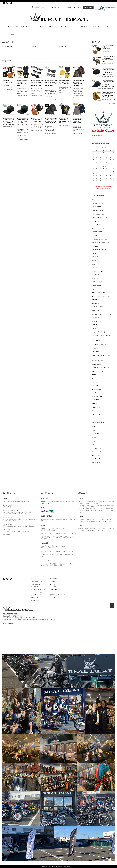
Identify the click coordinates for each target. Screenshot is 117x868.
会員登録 (69, 7)
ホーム (7, 26)
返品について (35, 587)
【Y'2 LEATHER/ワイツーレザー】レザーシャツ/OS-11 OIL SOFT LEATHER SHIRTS (79, 83)
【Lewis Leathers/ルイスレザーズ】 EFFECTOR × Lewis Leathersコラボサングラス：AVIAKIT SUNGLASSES (51, 84)
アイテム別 (65, 26)
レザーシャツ (34, 46)
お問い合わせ (97, 26)
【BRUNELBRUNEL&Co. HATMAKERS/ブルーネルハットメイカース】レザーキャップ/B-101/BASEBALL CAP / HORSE (23, 122)
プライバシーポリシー (37, 592)
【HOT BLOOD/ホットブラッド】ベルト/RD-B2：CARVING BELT (109, 47)
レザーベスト (62, 46)
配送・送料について (37, 584)
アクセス (109, 26)
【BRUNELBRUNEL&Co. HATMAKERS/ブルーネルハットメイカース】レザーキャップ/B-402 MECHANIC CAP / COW (108, 83)
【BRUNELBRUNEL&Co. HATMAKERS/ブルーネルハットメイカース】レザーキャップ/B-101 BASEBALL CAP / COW (9, 121)
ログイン (78, 7)
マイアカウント (58, 7)
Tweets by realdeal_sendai (99, 136)
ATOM (36, 598)
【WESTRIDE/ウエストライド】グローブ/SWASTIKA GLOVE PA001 (23, 83)
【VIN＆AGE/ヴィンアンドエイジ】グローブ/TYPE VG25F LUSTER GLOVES (65, 120)
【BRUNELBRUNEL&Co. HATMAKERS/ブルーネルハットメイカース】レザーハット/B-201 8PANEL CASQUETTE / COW (108, 71)
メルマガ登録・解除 (81, 26)
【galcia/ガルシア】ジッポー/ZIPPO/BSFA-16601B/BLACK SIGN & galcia (108, 59)
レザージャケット (7, 46)
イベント (39, 26)
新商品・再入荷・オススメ (23, 26)
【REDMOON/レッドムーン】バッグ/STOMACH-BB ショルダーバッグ (37, 120)
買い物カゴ (88, 8)
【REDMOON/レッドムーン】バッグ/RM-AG (9, 82)
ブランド (51, 26)
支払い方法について (37, 581)
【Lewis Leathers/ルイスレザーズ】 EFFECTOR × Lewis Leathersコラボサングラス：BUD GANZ (37, 83)
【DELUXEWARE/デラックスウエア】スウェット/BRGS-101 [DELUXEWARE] (79, 120)
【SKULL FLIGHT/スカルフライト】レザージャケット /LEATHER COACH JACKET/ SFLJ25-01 (51, 120)
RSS (33, 598)
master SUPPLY (11, 35)
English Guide (35, 600)
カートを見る (54, 587)
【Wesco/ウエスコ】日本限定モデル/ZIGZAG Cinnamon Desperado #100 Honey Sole (109, 95)
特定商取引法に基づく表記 (39, 589)
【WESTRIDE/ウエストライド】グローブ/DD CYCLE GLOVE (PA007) (65, 82)
